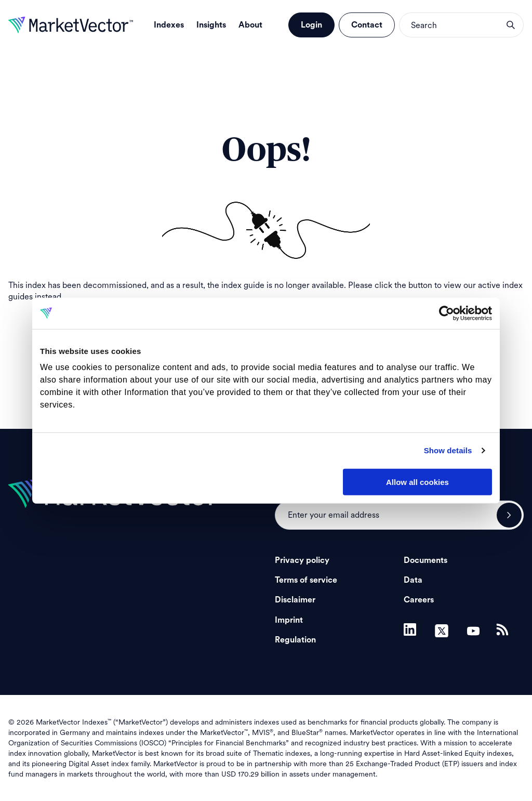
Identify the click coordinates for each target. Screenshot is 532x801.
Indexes (169, 25)
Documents (425, 560)
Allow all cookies (417, 482)
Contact (367, 25)
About (250, 25)
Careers (419, 600)
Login (311, 25)
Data (413, 580)
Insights (211, 25)
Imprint (289, 620)
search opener (511, 25)
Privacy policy (302, 560)
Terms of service (306, 580)
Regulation (295, 640)
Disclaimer (295, 600)
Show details (448, 450)
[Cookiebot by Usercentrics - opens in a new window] (447, 313)
